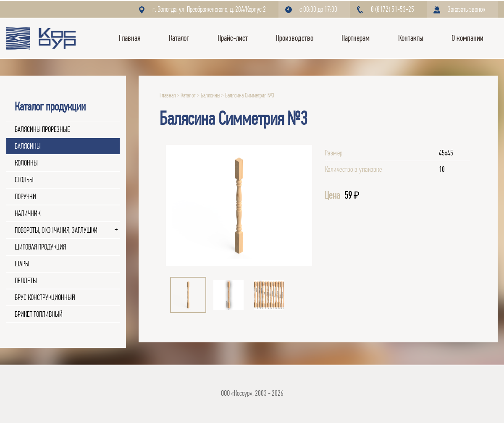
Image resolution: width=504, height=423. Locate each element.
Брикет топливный (39, 314)
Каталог (179, 38)
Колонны (26, 163)
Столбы (24, 180)
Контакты (411, 38)
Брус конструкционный (45, 297)
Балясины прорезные (42, 129)
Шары (22, 264)
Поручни (25, 197)
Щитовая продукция (40, 247)
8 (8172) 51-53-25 (392, 9)
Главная (130, 38)
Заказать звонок (466, 9)
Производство (295, 38)
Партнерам (356, 38)
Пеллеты (26, 281)
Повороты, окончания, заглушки (56, 230)
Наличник (28, 213)
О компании (467, 38)
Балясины (28, 146)
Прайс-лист (233, 38)
